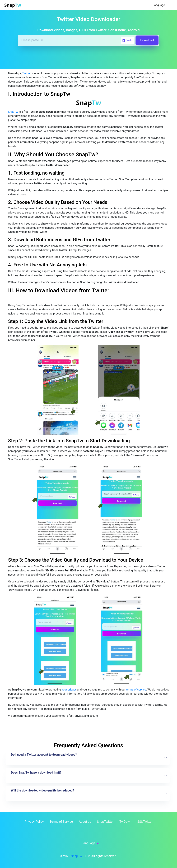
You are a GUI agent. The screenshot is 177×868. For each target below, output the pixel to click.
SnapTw (13, 112)
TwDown (125, 822)
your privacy (69, 690)
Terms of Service (61, 822)
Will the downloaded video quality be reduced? (42, 790)
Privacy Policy (34, 822)
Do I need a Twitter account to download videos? (44, 755)
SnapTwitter (105, 822)
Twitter (27, 73)
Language (159, 5)
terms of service (136, 690)
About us (85, 822)
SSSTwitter (145, 822)
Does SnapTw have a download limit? (36, 773)
